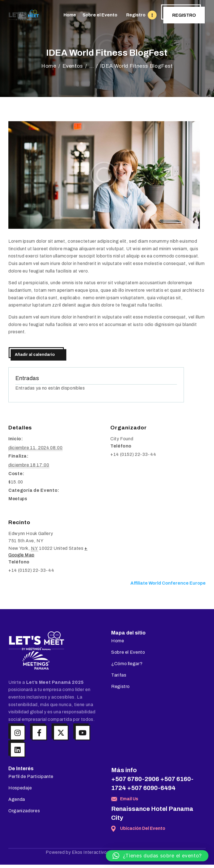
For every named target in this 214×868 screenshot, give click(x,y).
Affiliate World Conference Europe (168, 583)
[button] (157, 856)
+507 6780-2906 (135, 779)
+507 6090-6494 (151, 788)
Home (49, 66)
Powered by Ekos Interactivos (77, 852)
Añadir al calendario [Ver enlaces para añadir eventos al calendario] (35, 355)
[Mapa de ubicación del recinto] (156, 545)
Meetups (18, 499)
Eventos (73, 66)
